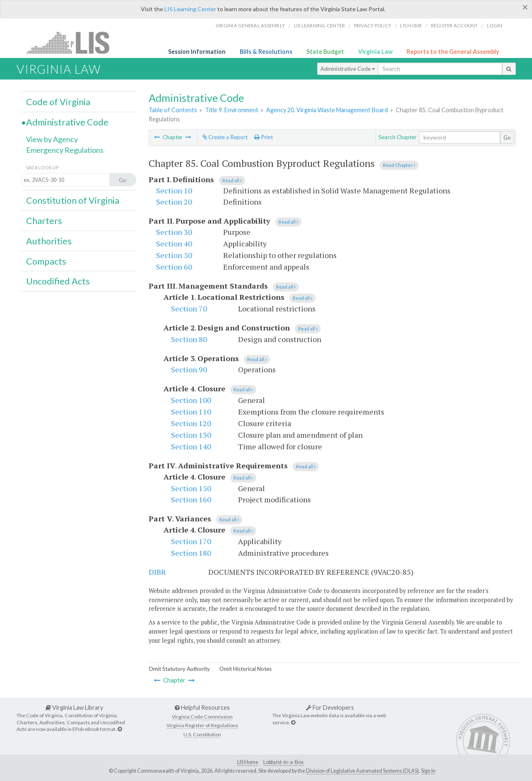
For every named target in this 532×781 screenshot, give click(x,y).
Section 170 (191, 541)
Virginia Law (375, 52)
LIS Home (248, 762)
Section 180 (191, 553)
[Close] (525, 7)
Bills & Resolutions (266, 52)
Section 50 (174, 255)
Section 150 (191, 488)
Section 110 (191, 412)
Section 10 (174, 190)
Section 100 (191, 400)
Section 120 (191, 423)
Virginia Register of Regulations (202, 725)
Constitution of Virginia (73, 200)
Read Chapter (399, 165)
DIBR (157, 572)
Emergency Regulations (65, 150)
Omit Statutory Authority (179, 669)
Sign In (428, 771)
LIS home (411, 25)
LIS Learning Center (190, 9)
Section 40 (174, 243)
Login (495, 25)
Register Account (455, 25)
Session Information (197, 52)
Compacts (46, 261)
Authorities (49, 241)
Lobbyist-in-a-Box (283, 762)
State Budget (325, 52)
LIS (73, 42)
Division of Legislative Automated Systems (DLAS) (362, 771)
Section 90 (189, 369)
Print (264, 137)
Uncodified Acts (58, 281)
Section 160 (191, 499)
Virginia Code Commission (202, 717)
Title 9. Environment (232, 110)
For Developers (330, 707)
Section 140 (191, 446)
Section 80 (189, 339)
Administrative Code (348, 69)
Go (507, 137)
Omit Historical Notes (246, 669)
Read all (232, 180)
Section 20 (174, 202)
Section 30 (174, 232)
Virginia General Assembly (250, 25)
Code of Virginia (58, 102)
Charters (44, 221)
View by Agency (52, 139)
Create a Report (225, 137)
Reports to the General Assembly (453, 52)
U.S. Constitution (202, 734)
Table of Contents (173, 110)
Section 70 (189, 309)
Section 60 (174, 267)
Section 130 (191, 435)
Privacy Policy (373, 25)
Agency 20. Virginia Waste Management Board (327, 110)
